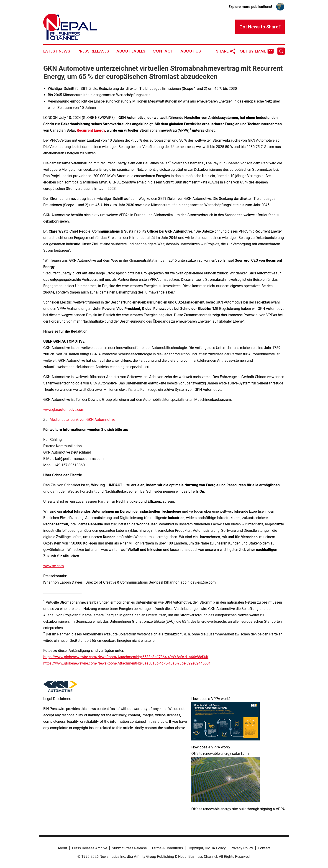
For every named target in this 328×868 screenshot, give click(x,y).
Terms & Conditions (167, 848)
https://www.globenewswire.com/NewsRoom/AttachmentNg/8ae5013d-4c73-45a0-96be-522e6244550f (127, 663)
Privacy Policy (242, 848)
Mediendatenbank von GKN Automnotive (82, 420)
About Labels (131, 51)
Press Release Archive (90, 848)
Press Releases (93, 51)
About (62, 848)
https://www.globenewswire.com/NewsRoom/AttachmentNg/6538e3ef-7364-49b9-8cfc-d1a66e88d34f (126, 657)
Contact (163, 51)
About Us (191, 51)
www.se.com (54, 566)
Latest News (57, 51)
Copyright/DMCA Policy (207, 848)
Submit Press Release (129, 848)
